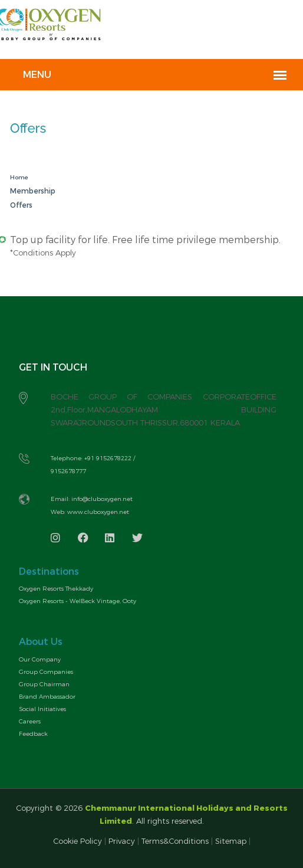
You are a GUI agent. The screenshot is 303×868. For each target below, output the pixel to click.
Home (19, 177)
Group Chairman (44, 684)
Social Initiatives (42, 709)
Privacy (122, 841)
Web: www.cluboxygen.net (90, 512)
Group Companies (46, 672)
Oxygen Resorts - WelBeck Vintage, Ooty (78, 601)
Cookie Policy (79, 841)
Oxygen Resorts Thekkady (56, 589)
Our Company (40, 659)
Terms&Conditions (175, 841)
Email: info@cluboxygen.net (92, 499)
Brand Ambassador (47, 697)
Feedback (33, 734)
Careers (30, 721)
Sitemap (231, 841)
